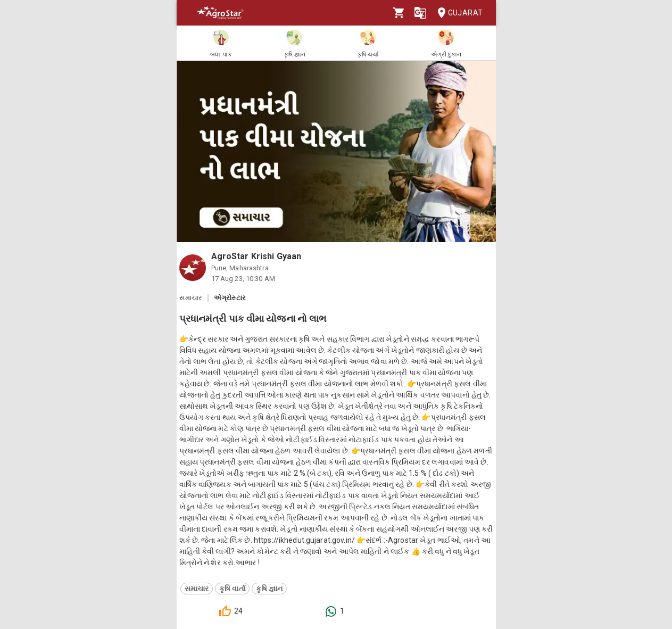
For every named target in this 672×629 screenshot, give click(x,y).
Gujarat (457, 13)
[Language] (420, 13)
